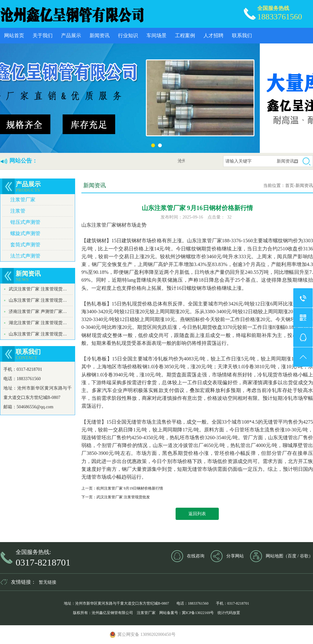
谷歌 (304, 556)
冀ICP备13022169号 (198, 613)
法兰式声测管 (25, 256)
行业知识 (128, 35)
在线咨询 (196, 556)
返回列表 (197, 514)
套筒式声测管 (25, 245)
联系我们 (242, 35)
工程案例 (185, 35)
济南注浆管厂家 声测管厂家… (38, 312)
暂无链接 (48, 582)
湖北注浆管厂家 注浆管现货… (38, 323)
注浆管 (18, 211)
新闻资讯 (100, 35)
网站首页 (14, 35)
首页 (290, 186)
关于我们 (43, 35)
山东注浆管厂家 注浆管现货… (38, 300)
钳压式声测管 (25, 222)
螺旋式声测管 (25, 233)
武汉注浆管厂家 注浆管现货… (38, 289)
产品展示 (71, 35)
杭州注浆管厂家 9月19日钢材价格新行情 (130, 488)
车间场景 (156, 35)
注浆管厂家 (23, 200)
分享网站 (235, 556)
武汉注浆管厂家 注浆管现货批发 (123, 497)
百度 (292, 556)
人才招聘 (213, 35)
